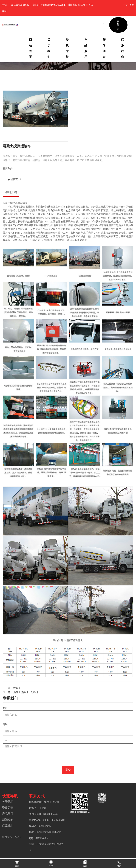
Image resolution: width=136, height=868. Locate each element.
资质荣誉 (67, 48)
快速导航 (10, 797)
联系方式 (37, 797)
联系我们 (123, 48)
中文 (125, 5)
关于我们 (49, 48)
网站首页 (30, 48)
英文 (132, 5)
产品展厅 (86, 48)
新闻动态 (104, 48)
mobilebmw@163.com (53, 5)
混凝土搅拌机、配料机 (26, 692)
